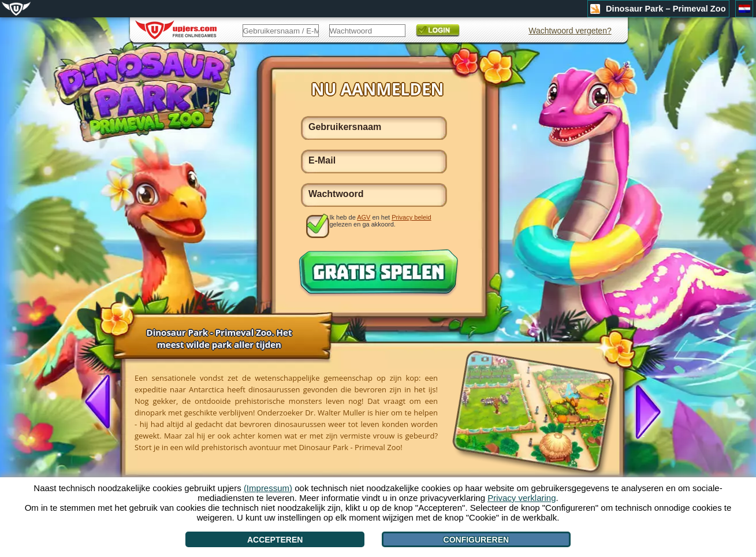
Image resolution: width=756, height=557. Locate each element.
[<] (102, 403)
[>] (643, 411)
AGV (364, 217)
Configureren (476, 540)
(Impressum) (268, 488)
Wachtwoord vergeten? (570, 31)
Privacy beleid (411, 217)
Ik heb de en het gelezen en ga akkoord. (381, 221)
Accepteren (275, 540)
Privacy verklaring (522, 498)
